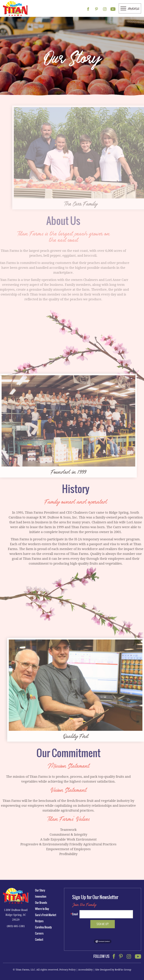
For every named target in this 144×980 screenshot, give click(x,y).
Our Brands (41, 903)
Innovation (41, 896)
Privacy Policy (67, 969)
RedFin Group (123, 969)
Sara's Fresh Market (46, 915)
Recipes (39, 921)
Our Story (40, 890)
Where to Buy (42, 909)
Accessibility (85, 969)
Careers (39, 933)
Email (75, 914)
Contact (39, 940)
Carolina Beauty (43, 927)
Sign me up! (103, 924)
